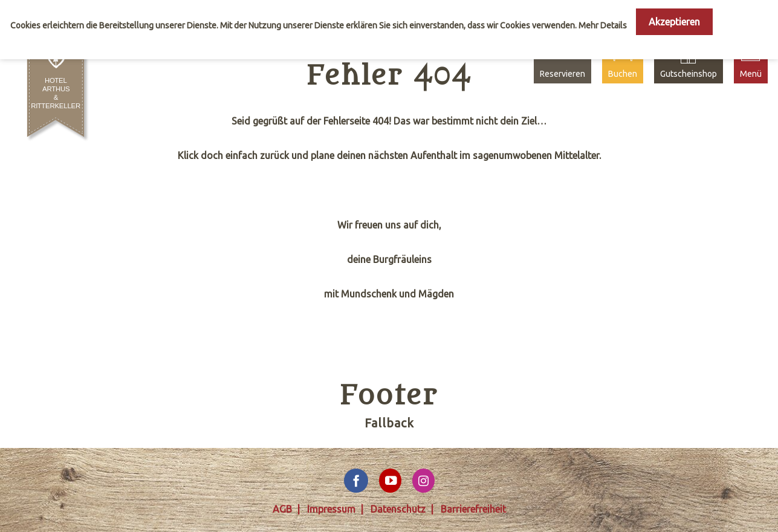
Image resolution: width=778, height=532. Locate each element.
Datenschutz (398, 509)
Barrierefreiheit (473, 509)
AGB (282, 509)
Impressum (331, 509)
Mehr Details (603, 25)
